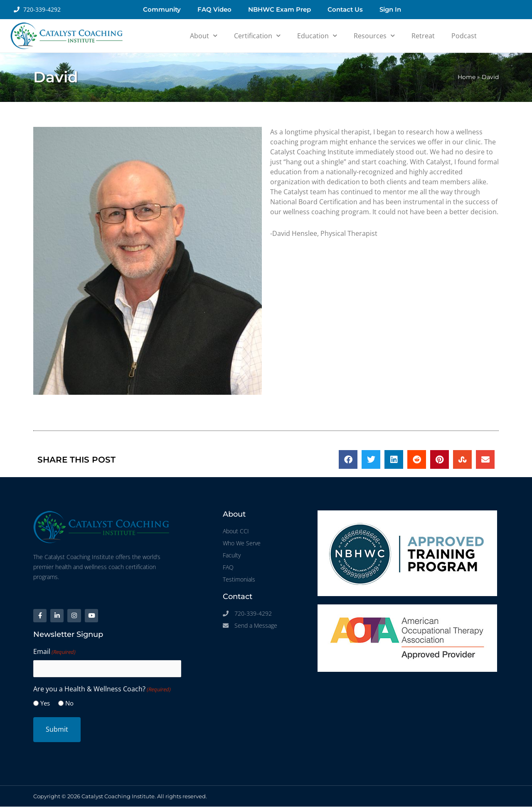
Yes (45, 703)
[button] (348, 459)
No (69, 703)
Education (317, 36)
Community (162, 9)
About (204, 36)
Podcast (464, 36)
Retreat (423, 36)
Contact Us (345, 9)
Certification (257, 36)
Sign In (390, 9)
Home (467, 77)
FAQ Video (214, 9)
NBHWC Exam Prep (280, 9)
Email (54, 652)
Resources (374, 36)
